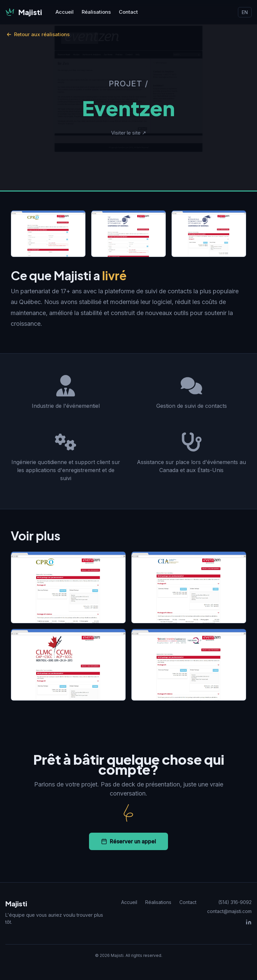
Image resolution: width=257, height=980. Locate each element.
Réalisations (96, 12)
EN (245, 12)
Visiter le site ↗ (129, 133)
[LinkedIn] (249, 922)
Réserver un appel (128, 841)
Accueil (65, 12)
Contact (128, 12)
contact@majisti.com (229, 911)
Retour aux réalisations (38, 34)
